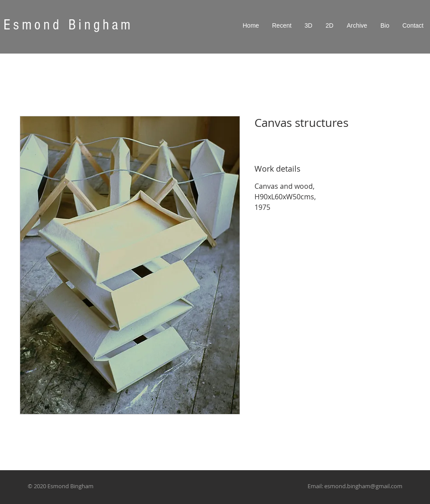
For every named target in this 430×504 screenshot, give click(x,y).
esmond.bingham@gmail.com (363, 486)
